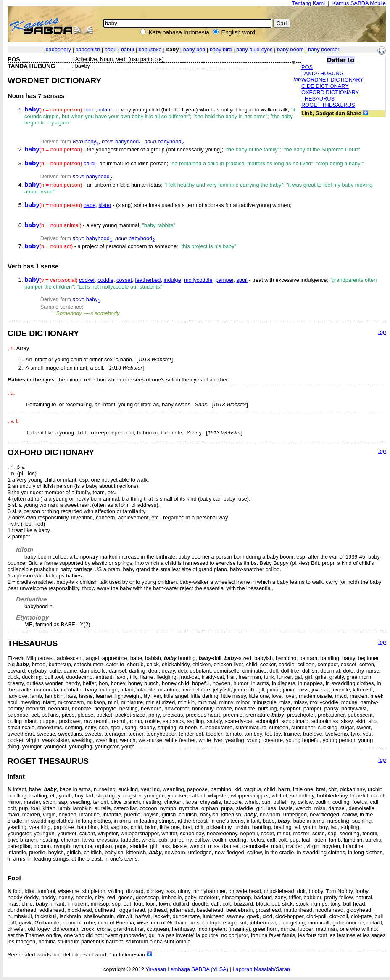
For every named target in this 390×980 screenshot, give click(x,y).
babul (128, 49)
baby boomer (324, 49)
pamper (225, 280)
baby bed (194, 49)
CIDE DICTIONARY (325, 86)
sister (105, 205)
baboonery (58, 49)
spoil (242, 280)
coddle (105, 280)
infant (105, 110)
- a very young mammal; (100, 225)
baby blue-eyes (254, 49)
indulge (173, 280)
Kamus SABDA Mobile (359, 3)
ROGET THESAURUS (328, 105)
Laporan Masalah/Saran (261, 969)
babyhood (128, 142)
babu (111, 49)
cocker (87, 280)
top (297, 79)
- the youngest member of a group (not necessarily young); (192, 150)
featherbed (148, 280)
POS (307, 67)
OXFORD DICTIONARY (330, 92)
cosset (124, 280)
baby (92, 142)
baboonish (88, 49)
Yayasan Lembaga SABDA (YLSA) (187, 969)
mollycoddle (198, 280)
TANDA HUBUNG (323, 73)
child (89, 163)
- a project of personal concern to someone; (130, 246)
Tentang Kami (308, 3)
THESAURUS (318, 99)
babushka (150, 49)
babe (90, 110)
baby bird (221, 49)
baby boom (290, 49)
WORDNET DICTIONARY (332, 80)
